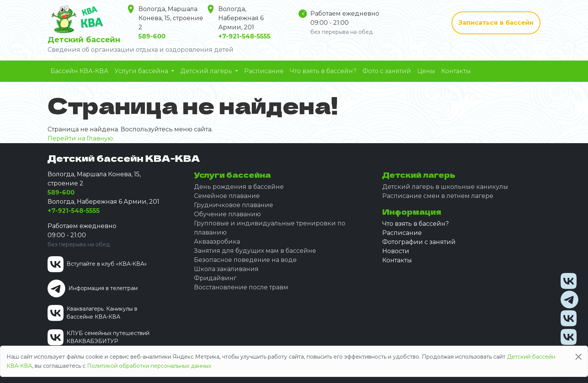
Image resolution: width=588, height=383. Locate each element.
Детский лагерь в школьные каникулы (445, 187)
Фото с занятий (387, 71)
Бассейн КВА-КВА (79, 71)
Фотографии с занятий (419, 242)
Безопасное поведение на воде (245, 260)
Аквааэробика (217, 242)
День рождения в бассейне (239, 187)
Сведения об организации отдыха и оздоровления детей (141, 50)
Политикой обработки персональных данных (149, 366)
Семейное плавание (227, 196)
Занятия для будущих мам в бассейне (255, 251)
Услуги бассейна (142, 71)
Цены (426, 71)
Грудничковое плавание (234, 205)
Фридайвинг (215, 278)
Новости (396, 251)
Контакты (456, 71)
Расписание (264, 71)
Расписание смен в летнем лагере (438, 196)
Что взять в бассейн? (323, 71)
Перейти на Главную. (81, 138)
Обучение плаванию (227, 214)
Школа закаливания (226, 269)
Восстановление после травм (241, 287)
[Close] (578, 357)
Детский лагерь (207, 71)
